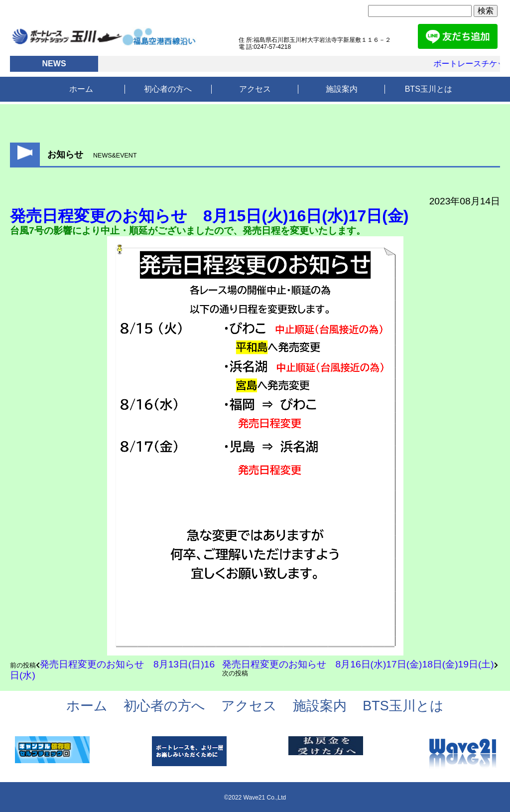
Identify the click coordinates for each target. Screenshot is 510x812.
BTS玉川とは (429, 89)
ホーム (81, 89)
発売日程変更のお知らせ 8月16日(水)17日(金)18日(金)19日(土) (358, 664)
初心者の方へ (168, 89)
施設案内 (342, 89)
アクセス (255, 89)
